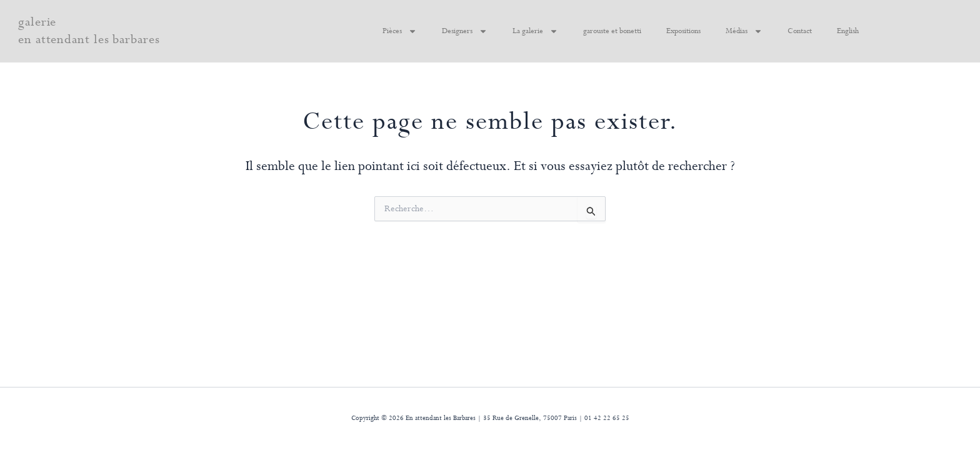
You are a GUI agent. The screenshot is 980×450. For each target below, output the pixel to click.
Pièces (400, 31)
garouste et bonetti (612, 31)
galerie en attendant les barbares (89, 31)
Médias (744, 31)
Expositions (683, 31)
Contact (800, 31)
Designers (465, 31)
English (848, 31)
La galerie (535, 31)
